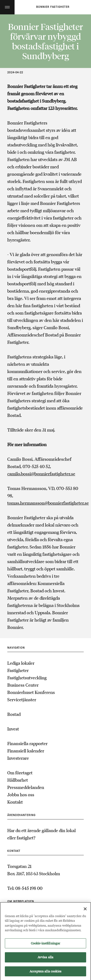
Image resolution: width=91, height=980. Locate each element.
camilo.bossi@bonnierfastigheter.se (41, 474)
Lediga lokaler (21, 663)
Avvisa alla (45, 960)
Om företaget (20, 773)
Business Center (23, 685)
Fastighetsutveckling (27, 678)
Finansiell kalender (26, 751)
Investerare (18, 758)
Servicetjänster (22, 700)
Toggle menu (7, 7)
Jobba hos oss (21, 795)
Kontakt (15, 802)
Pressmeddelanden (26, 787)
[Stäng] (85, 912)
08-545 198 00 (29, 888)
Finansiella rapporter (27, 743)
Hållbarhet (18, 780)
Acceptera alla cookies (45, 974)
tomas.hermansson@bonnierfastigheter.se (48, 503)
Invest (13, 729)
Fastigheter (18, 670)
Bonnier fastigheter (53, 7)
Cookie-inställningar (46, 946)
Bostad (14, 714)
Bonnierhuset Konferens (31, 692)
